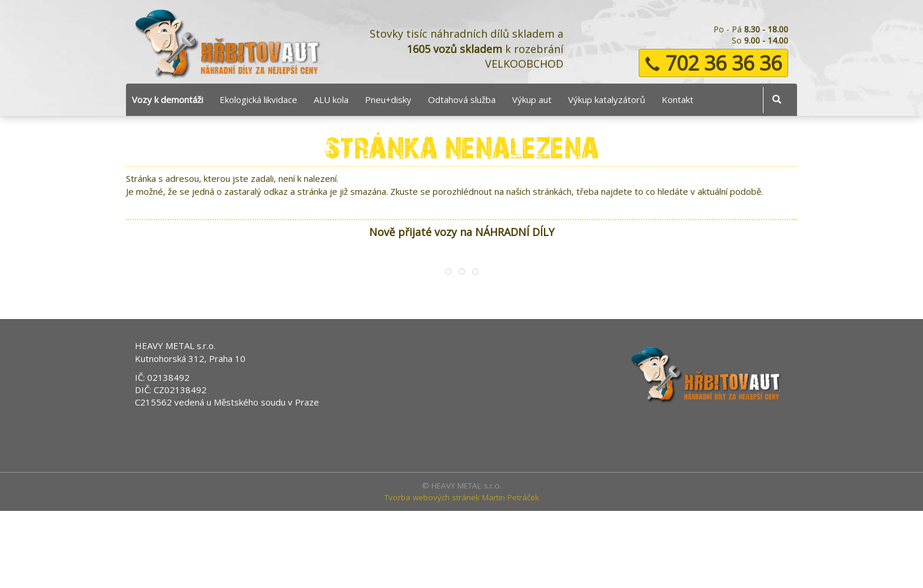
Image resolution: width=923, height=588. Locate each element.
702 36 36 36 (713, 63)
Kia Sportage (688, 315)
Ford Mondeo (309, 315)
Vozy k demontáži (167, 99)
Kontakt (678, 99)
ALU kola (331, 99)
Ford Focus (182, 315)
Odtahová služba (462, 99)
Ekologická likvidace (258, 99)
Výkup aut (532, 99)
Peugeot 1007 (435, 315)
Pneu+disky (388, 99)
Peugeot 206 (562, 315)
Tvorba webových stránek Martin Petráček (462, 574)
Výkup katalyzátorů (607, 99)
